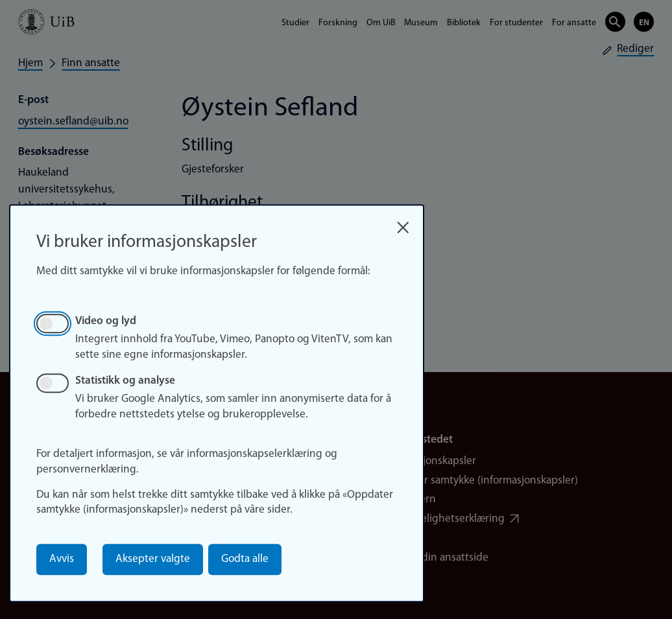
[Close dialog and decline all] (403, 223)
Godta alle (245, 559)
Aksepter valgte (153, 559)
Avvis (62, 559)
